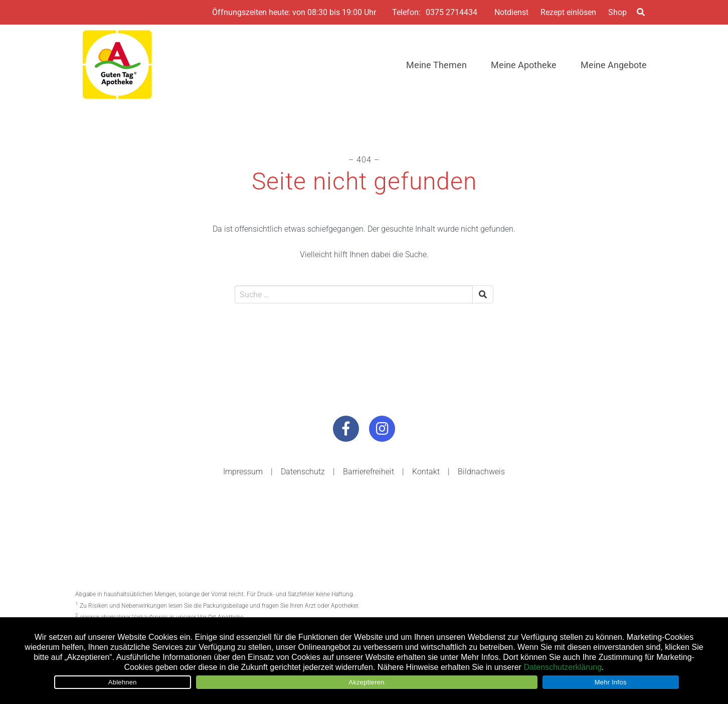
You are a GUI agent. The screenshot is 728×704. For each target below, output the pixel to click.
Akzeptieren (366, 682)
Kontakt (426, 472)
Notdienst (511, 12)
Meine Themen (436, 65)
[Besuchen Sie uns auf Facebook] (346, 429)
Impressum (243, 472)
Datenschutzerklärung (563, 667)
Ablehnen (123, 682)
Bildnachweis (481, 472)
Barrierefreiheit (369, 472)
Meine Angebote (614, 65)
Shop (617, 12)
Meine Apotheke (524, 65)
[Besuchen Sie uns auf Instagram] (382, 429)
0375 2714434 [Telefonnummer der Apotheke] (451, 13)
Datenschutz (303, 472)
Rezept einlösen (568, 12)
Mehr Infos (611, 682)
